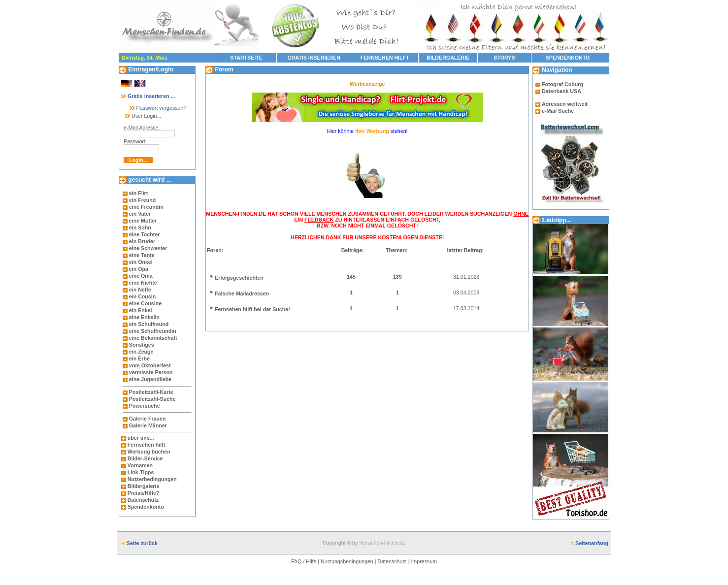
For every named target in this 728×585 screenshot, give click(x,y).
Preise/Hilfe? (144, 493)
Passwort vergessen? (157, 108)
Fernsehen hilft (146, 445)
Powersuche (145, 406)
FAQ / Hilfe (304, 561)
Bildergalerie (144, 486)
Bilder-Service (145, 458)
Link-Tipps (141, 472)
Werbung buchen (149, 452)
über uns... (141, 438)
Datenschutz (142, 500)
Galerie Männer (148, 425)
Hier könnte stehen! (367, 131)
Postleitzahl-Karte (151, 392)
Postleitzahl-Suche (152, 399)
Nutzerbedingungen (152, 479)
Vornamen (140, 465)
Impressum (424, 561)
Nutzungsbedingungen (347, 561)
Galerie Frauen (148, 419)
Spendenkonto (145, 507)
